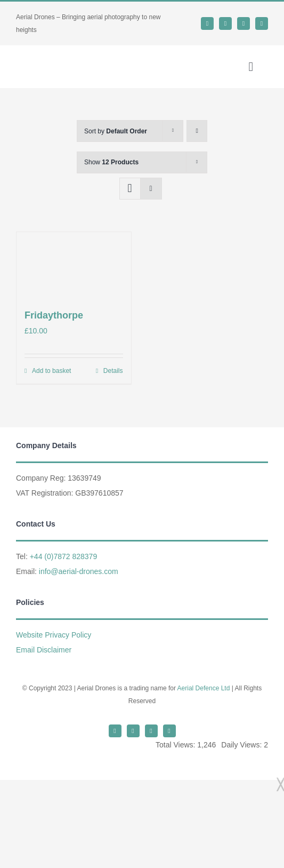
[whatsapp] (225, 23)
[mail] (244, 23)
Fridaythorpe (54, 315)
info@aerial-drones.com (79, 571)
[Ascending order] (197, 131)
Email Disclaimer (44, 650)
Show (111, 162)
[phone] (262, 23)
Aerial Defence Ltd (204, 688)
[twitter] (207, 23)
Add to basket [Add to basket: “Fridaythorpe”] (51, 371)
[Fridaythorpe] (74, 264)
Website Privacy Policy (54, 635)
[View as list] (151, 189)
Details (113, 371)
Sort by (116, 131)
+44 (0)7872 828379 (64, 556)
